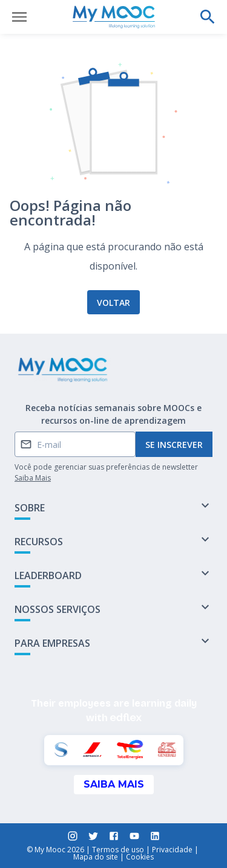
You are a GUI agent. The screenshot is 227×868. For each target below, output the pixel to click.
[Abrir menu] (19, 17)
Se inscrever (174, 445)
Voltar (113, 303)
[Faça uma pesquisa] (208, 17)
